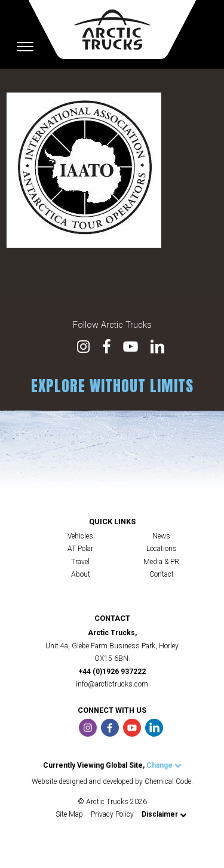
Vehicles (80, 536)
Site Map (69, 814)
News (161, 536)
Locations (162, 549)
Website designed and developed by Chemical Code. (112, 781)
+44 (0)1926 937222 (112, 672)
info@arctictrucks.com (112, 684)
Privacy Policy (112, 814)
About (81, 574)
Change (164, 765)
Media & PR (161, 562)
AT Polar (80, 549)
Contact (162, 574)
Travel (80, 562)
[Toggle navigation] (25, 47)
